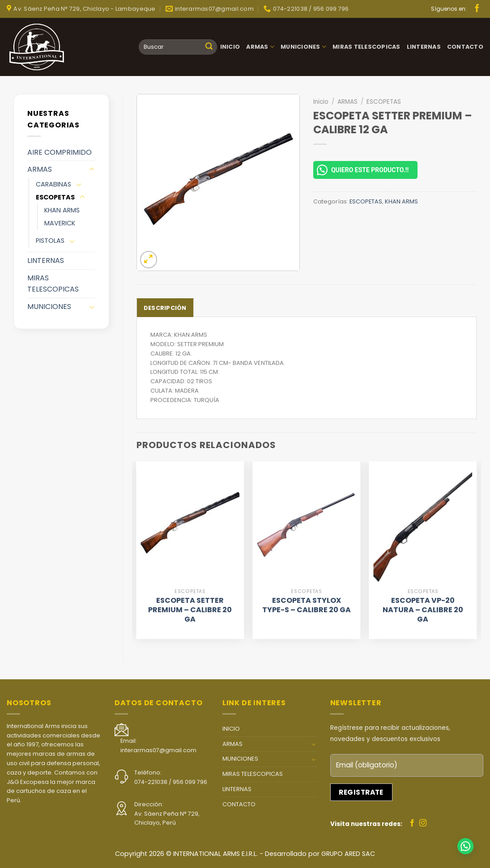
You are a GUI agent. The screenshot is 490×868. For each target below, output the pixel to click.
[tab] (165, 308)
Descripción (165, 308)
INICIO (230, 47)
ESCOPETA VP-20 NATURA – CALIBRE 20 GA (423, 610)
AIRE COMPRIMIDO (60, 152)
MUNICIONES (303, 47)
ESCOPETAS (55, 197)
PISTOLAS (50, 241)
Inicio (321, 102)
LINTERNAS (424, 47)
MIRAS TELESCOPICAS (366, 47)
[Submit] (209, 47)
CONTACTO (465, 47)
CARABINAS (53, 184)
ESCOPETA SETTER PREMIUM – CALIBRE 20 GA (190, 610)
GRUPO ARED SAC (348, 854)
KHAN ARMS (62, 210)
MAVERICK (60, 223)
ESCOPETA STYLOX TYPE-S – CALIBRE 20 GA (307, 605)
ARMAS (260, 47)
